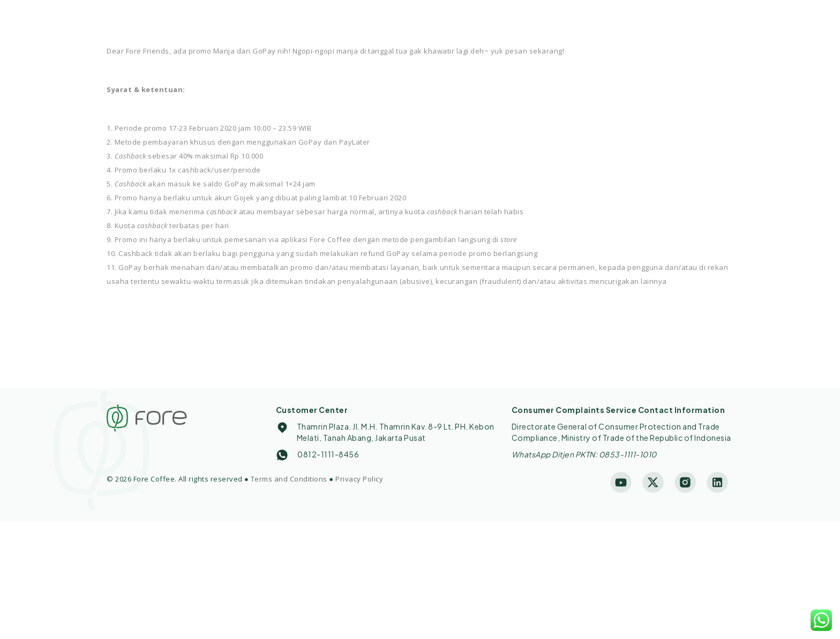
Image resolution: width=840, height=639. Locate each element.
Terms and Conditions (289, 479)
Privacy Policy (359, 479)
